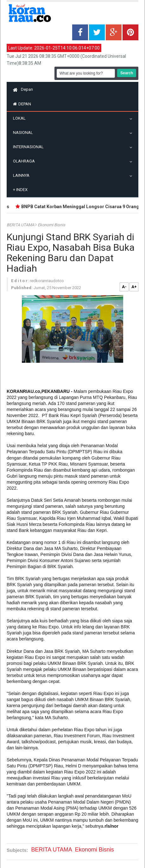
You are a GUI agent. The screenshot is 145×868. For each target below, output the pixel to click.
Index (20, 190)
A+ (134, 287)
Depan (23, 89)
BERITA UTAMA (21, 225)
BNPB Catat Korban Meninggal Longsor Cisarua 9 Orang (82, 207)
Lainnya (23, 175)
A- (124, 287)
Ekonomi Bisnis (51, 225)
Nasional (25, 133)
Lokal (21, 118)
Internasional (30, 147)
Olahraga (25, 161)
